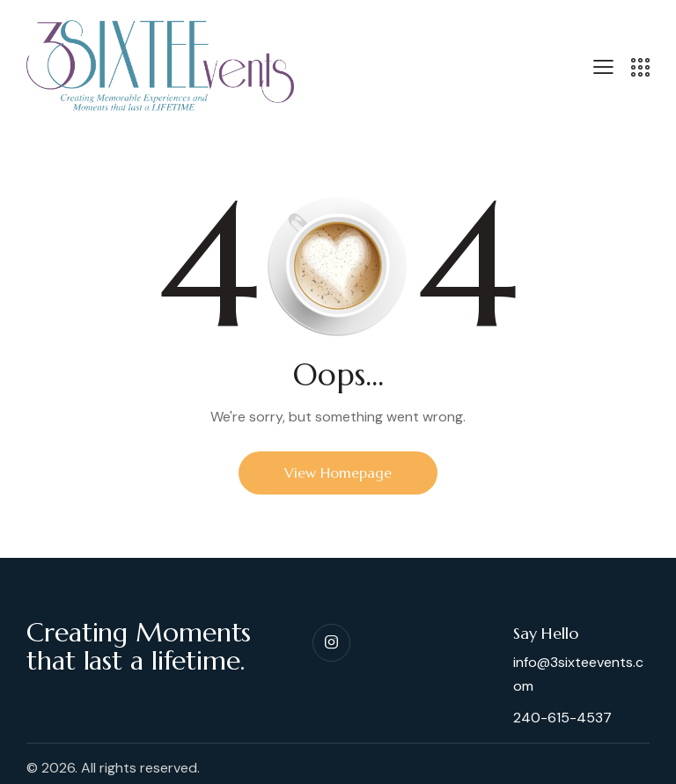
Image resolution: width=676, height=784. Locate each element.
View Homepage (338, 473)
